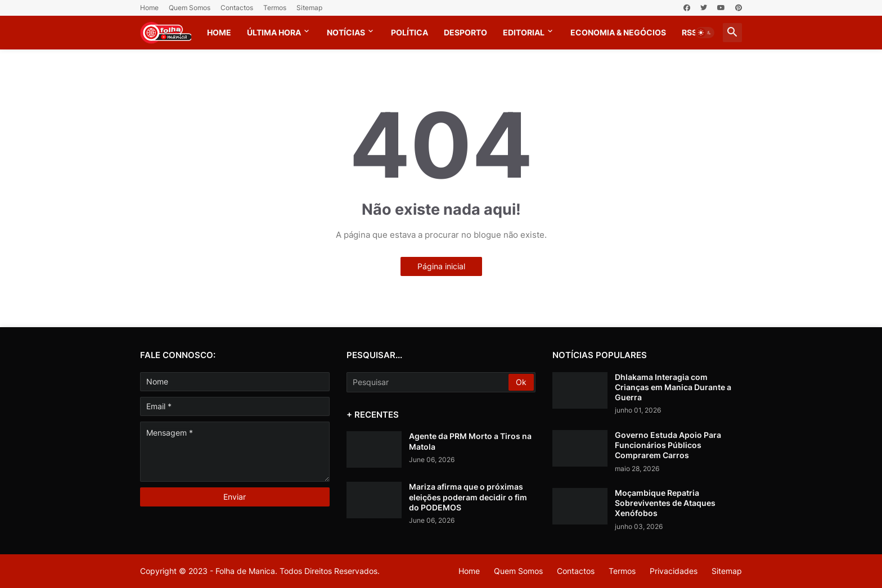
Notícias (346, 32)
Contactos (237, 8)
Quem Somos (190, 8)
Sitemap (309, 8)
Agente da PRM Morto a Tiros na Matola (470, 441)
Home (149, 8)
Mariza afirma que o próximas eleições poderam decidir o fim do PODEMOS (468, 497)
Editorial (524, 32)
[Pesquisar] (429, 382)
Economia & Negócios (618, 32)
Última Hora (274, 32)
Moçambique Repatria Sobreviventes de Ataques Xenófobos (665, 503)
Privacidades (674, 571)
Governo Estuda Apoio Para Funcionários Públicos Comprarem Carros (668, 445)
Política (409, 32)
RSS (689, 32)
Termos (275, 8)
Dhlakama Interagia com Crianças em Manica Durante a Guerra (673, 387)
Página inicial (441, 266)
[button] (705, 33)
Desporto (465, 32)
